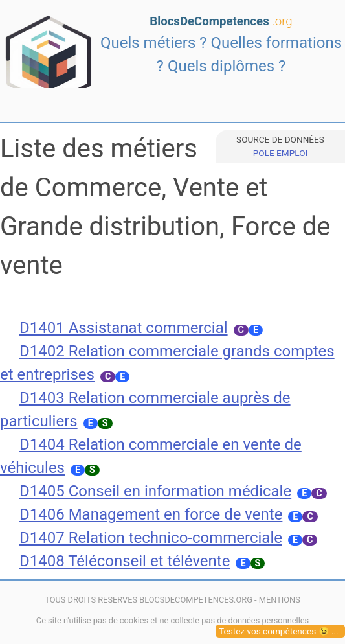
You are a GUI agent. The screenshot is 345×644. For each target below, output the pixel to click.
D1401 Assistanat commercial (124, 328)
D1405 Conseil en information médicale (155, 491)
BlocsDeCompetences (221, 21)
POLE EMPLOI (280, 153)
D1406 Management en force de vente (151, 514)
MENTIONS (280, 600)
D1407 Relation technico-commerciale (151, 538)
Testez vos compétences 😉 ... (279, 631)
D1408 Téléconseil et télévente (125, 561)
